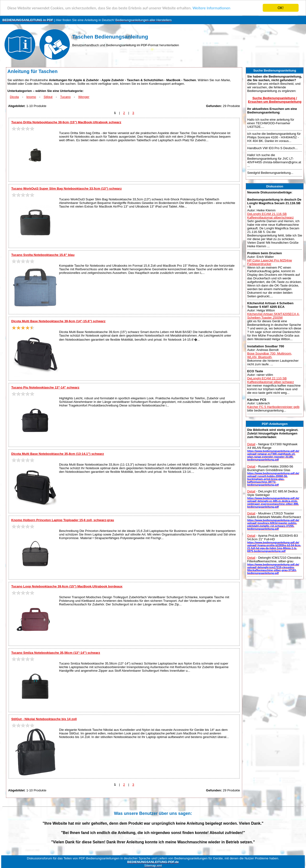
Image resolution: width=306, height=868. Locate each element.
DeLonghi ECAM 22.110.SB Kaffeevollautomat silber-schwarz (270, 380)
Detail (251, 444)
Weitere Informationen (212, 8)
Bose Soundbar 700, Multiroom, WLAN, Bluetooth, (270, 355)
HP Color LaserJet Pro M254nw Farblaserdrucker (270, 262)
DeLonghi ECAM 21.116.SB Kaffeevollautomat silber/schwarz (270, 216)
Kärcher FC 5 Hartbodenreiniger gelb (273, 407)
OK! (281, 8)
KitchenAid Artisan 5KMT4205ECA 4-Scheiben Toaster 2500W (273, 316)
